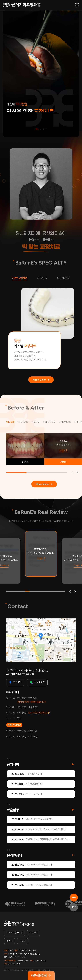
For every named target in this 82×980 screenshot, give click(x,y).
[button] (37, 129)
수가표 (9, 941)
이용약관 (34, 933)
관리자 (23, 941)
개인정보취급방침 (15, 933)
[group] (41, 554)
